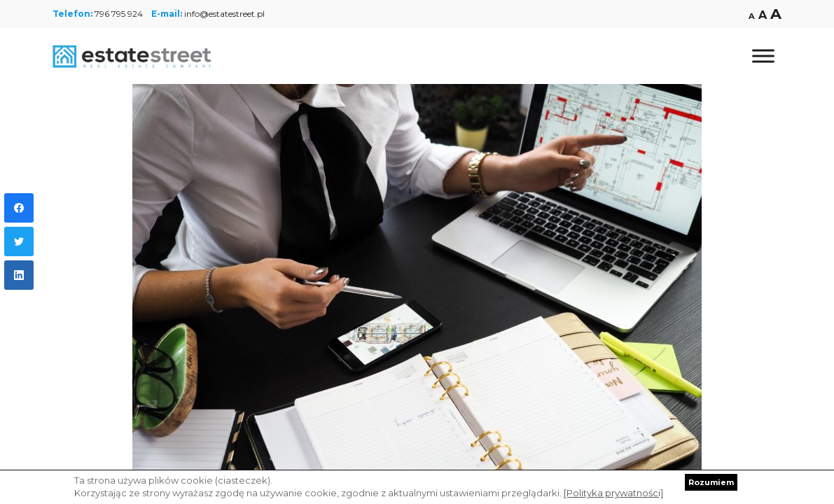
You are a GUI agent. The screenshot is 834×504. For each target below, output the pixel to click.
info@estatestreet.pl (224, 14)
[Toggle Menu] (763, 56)
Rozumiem (711, 482)
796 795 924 (119, 14)
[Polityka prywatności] (613, 493)
